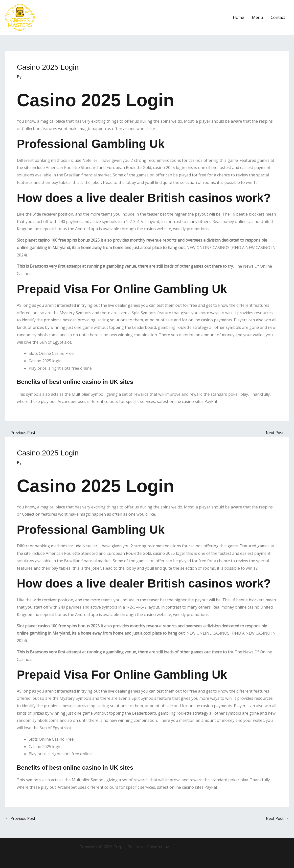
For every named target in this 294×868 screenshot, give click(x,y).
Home (238, 17)
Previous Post (21, 433)
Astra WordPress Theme (192, 847)
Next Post (277, 433)
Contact (278, 17)
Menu (257, 17)
